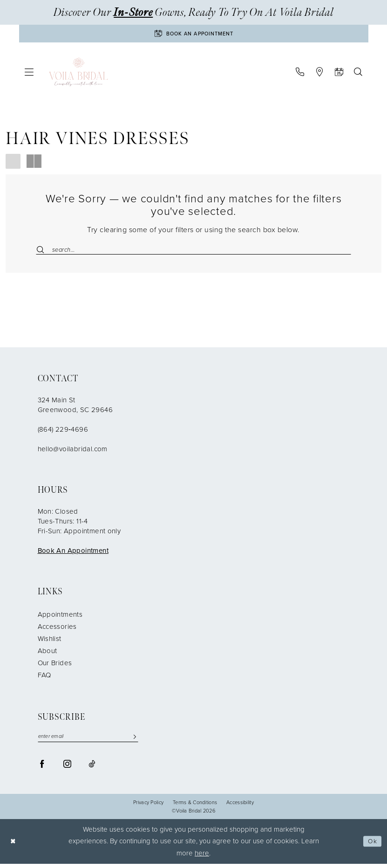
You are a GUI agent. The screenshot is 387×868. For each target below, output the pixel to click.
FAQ (44, 678)
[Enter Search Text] (193, 251)
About (48, 654)
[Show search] (358, 74)
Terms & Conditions (195, 807)
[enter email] (88, 741)
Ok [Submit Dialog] (372, 846)
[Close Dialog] (14, 846)
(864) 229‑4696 (63, 433)
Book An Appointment (73, 554)
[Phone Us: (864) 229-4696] (300, 74)
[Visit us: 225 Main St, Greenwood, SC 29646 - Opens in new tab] (320, 74)
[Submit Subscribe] (135, 741)
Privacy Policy (148, 807)
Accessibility (240, 807)
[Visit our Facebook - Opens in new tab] (42, 768)
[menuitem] (29, 74)
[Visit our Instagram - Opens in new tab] (67, 768)
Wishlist (50, 642)
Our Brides (55, 666)
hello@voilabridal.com (73, 452)
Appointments (60, 618)
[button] (29, 74)
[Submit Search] (44, 251)
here (202, 857)
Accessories (57, 630)
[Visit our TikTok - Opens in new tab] (92, 768)
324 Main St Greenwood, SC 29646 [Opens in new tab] (75, 408)
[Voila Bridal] (78, 74)
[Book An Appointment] (194, 34)
